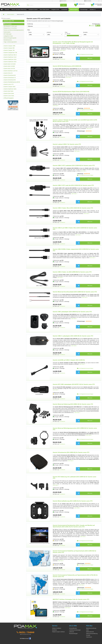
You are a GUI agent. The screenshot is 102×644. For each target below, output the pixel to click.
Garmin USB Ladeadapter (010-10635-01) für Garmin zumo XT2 (72, 312)
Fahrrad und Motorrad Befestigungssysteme (14, 30)
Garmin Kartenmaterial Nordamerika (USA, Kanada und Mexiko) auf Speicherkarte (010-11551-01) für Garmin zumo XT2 (74, 526)
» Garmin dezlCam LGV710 (10, 71)
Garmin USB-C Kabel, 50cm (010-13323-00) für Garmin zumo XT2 (73, 208)
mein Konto (63, 1)
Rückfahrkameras (8, 40)
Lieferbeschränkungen (75, 630)
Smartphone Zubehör (33, 10)
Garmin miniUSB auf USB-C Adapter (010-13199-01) (69, 360)
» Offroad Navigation (8, 98)
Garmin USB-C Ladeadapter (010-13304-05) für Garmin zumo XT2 (73, 336)
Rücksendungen (73, 633)
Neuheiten (7, 10)
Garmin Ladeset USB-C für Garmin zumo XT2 (67, 144)
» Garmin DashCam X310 (10, 62)
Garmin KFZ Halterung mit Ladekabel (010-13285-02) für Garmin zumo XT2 (74, 478)
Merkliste (54, 630)
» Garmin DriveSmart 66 (9, 75)
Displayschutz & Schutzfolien (10, 28)
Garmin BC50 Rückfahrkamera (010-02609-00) (67, 66)
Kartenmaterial (7, 32)
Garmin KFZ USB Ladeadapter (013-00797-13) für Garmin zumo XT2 (74, 384)
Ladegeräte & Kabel (8, 36)
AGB (87, 630)
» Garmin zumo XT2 (8, 21)
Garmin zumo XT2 (20, 14)
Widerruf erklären (57, 628)
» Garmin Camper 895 (9, 48)
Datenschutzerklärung (92, 633)
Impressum (89, 637)
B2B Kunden (88, 1)
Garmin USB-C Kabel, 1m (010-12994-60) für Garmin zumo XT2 (72, 272)
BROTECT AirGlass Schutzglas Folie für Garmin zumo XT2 (71, 599)
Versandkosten (62, 59)
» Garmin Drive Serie (8, 93)
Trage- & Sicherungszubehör (10, 42)
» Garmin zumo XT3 (8, 84)
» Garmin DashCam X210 (10, 59)
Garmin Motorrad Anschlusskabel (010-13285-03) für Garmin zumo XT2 (75, 292)
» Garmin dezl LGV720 (9, 68)
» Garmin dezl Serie (8, 91)
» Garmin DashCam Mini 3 (10, 55)
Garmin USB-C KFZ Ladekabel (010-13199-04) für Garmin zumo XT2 (74, 165)
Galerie (92, 26)
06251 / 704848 (27, 632)
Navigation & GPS (55, 10)
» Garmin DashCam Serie (10, 89)
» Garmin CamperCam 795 (10, 53)
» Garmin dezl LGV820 (9, 66)
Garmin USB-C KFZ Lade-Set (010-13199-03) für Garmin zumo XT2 (73, 185)
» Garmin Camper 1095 (9, 46)
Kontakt (88, 635)
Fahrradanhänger (84, 10)
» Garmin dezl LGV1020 (9, 64)
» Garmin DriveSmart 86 (9, 80)
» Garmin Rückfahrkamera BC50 (11, 82)
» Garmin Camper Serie (9, 87)
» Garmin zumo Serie (9, 96)
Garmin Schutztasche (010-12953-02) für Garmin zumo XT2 (71, 452)
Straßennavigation (74, 10)
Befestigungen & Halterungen (10, 26)
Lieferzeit (72, 632)
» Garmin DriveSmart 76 (9, 78)
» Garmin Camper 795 (9, 50)
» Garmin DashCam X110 (10, 57)
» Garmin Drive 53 (8, 73)
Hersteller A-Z (93, 10)
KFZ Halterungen (8, 34)
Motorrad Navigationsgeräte (10, 38)
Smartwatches (64, 10)
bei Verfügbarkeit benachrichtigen (85, 54)
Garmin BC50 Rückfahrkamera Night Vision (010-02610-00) (71, 92)
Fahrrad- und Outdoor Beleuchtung (19, 10)
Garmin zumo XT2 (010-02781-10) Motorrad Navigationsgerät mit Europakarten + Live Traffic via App (73, 43)
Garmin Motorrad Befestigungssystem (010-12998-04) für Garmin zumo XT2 (75, 429)
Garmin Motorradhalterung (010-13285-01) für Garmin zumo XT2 (73, 501)
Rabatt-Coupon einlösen (58, 632)
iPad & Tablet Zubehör (44, 10)
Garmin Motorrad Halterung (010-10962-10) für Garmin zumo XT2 (73, 404)
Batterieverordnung (91, 628)
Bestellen (90, 58)
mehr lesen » (63, 50)
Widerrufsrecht (90, 632)
